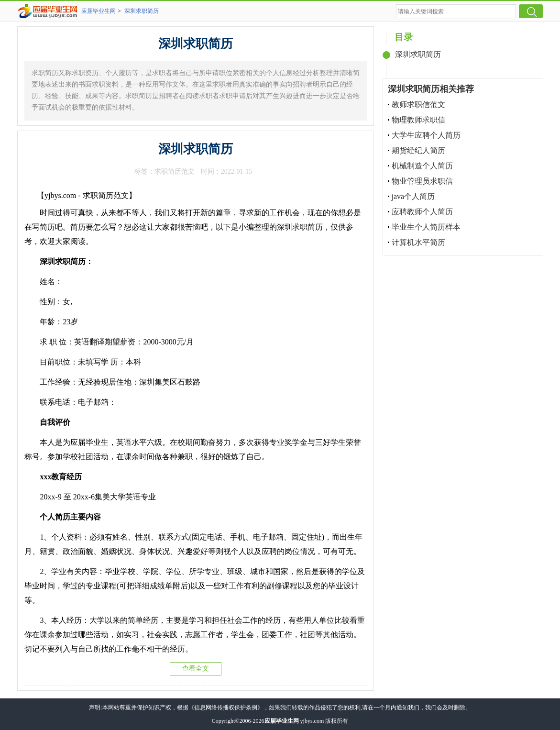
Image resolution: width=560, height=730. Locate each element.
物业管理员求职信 (422, 181)
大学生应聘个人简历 (426, 135)
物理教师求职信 (418, 120)
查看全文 (196, 669)
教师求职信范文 (418, 105)
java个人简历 (413, 196)
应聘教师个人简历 (422, 212)
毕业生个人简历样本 (426, 227)
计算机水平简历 (418, 242)
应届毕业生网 (99, 11)
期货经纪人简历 (418, 150)
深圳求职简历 (142, 11)
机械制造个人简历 (422, 166)
